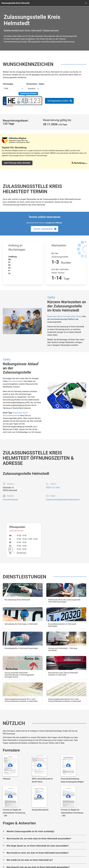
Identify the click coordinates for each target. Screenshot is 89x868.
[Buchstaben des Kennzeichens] (25, 101)
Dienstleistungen (15, 381)
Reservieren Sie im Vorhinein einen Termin (65, 316)
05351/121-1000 (53, 488)
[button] (86, 3)
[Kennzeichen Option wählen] (34, 89)
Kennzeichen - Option (35, 84)
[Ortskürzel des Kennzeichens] (12, 101)
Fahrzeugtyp (8, 84)
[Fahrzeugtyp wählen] (14, 89)
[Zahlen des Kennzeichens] (35, 101)
